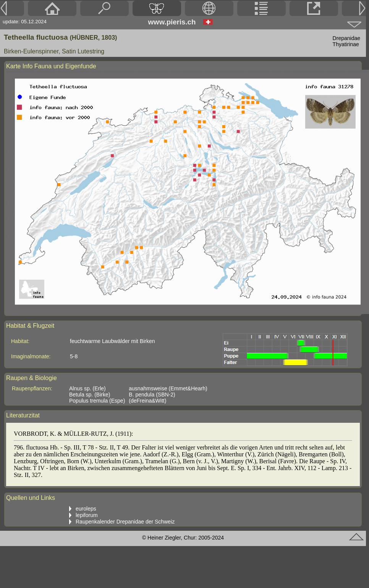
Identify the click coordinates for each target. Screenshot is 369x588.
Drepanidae (346, 38)
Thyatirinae (346, 44)
